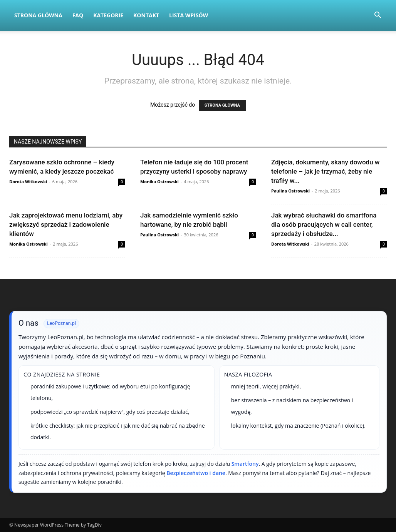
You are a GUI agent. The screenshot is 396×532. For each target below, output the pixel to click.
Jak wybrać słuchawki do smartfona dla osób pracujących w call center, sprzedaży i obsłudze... (324, 224)
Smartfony (245, 464)
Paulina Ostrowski (290, 191)
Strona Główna (38, 15)
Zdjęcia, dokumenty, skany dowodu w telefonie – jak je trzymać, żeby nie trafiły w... (325, 171)
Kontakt (146, 15)
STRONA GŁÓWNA (222, 105)
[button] (378, 16)
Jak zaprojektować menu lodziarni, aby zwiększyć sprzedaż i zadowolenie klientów (66, 224)
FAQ (78, 15)
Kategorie (108, 15)
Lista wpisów (189, 15)
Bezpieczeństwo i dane (196, 473)
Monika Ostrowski (159, 182)
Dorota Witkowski (28, 182)
